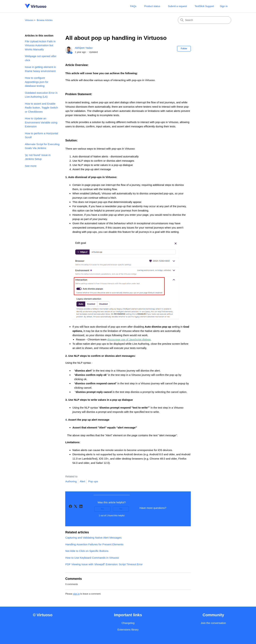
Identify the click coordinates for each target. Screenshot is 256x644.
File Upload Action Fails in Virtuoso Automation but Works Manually (40, 45)
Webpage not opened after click (41, 58)
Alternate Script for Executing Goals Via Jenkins (42, 146)
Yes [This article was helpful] (102, 509)
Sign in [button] (224, 6)
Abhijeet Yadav (84, 48)
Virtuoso (29, 20)
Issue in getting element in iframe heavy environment (40, 69)
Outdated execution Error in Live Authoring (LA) (41, 95)
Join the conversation (213, 623)
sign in (76, 594)
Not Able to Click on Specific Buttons (87, 551)
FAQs (133, 6)
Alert (82, 481)
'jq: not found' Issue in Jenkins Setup (38, 157)
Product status (152, 6)
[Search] (204, 20)
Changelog (128, 623)
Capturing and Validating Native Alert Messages (93, 538)
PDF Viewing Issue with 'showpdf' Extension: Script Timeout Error (104, 564)
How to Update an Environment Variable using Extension (41, 122)
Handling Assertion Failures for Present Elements (94, 544)
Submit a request (177, 6)
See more (31, 166)
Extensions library (128, 630)
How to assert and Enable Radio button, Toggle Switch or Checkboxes (41, 108)
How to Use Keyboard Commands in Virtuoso (92, 558)
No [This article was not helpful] (121, 509)
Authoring (71, 481)
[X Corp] (76, 506)
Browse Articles (45, 20)
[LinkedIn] (81, 506)
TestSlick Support (204, 6)
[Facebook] (70, 506)
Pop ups (93, 481)
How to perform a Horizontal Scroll (42, 135)
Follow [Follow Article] (184, 49)
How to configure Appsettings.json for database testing (37, 82)
